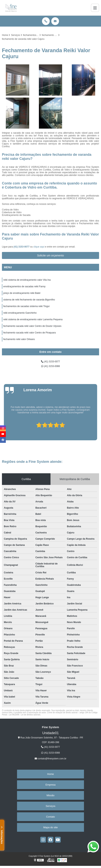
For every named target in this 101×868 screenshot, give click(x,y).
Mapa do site (50, 827)
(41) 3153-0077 (22, 247)
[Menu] (95, 8)
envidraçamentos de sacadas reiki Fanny (24, 286)
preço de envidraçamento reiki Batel (22, 293)
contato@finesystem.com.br (50, 759)
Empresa (50, 785)
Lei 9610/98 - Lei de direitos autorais (25, 715)
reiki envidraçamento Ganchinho (20, 313)
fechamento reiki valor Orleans (19, 339)
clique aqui (39, 247)
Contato (50, 817)
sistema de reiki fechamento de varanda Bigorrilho (29, 300)
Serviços (50, 806)
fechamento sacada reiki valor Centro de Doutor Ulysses (32, 326)
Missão (50, 795)
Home (51, 774)
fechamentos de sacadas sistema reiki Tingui (26, 306)
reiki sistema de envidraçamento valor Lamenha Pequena (33, 319)
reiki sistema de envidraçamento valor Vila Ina (27, 280)
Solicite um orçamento (51, 255)
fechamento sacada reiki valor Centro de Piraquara (30, 333)
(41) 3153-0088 (50, 366)
